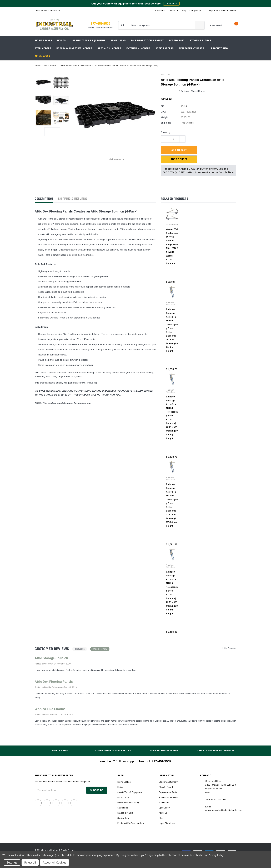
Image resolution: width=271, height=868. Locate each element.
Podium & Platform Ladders (74, 48)
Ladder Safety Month (169, 782)
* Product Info (219, 48)
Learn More (171, 4)
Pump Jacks (118, 41)
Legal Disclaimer (167, 823)
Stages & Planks (200, 41)
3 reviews (184, 91)
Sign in (212, 11)
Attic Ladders (165, 48)
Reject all (30, 862)
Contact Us (173, 11)
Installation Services (168, 797)
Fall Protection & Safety (147, 41)
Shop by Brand (166, 787)
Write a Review (198, 91)
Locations (160, 11)
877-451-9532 (101, 24)
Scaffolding (177, 41)
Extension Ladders (138, 48)
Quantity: (166, 132)
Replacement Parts (191, 48)
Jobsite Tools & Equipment (88, 41)
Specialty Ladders (109, 48)
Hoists (61, 41)
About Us (163, 813)
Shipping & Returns (72, 199)
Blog (161, 818)
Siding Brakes (43, 41)
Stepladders (43, 48)
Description (44, 199)
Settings (12, 862)
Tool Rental (164, 803)
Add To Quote (179, 159)
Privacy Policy (216, 855)
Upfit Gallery (165, 808)
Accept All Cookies (54, 862)
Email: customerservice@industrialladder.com (224, 808)
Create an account (228, 11)
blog (184, 11)
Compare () (195, 11)
